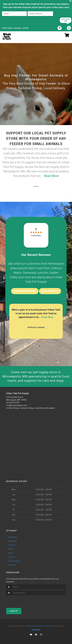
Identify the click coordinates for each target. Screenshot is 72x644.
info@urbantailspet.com (17, 405)
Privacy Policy (31, 626)
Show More (47, 317)
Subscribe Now (66, 20)
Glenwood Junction (36, 273)
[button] (32, 346)
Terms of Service (45, 626)
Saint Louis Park (39, 268)
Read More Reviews (25, 291)
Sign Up (14, 611)
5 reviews (36, 236)
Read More (51, 176)
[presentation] (11, 20)
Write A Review (50, 291)
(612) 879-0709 (13, 403)
